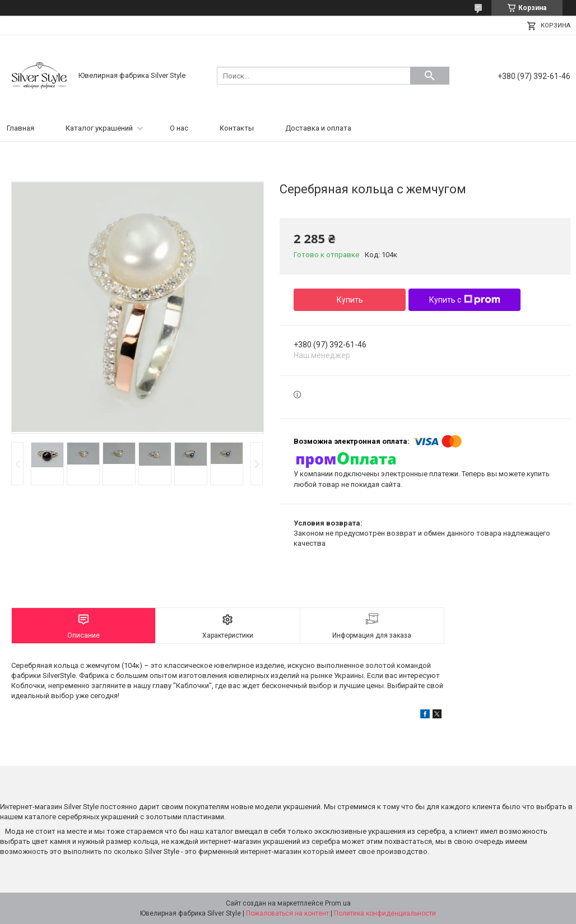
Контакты (237, 128)
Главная (20, 128)
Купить (350, 300)
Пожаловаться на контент (287, 913)
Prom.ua (338, 903)
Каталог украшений (99, 128)
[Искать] (430, 76)
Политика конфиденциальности (385, 913)
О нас (179, 128)
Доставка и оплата (318, 128)
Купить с (465, 300)
